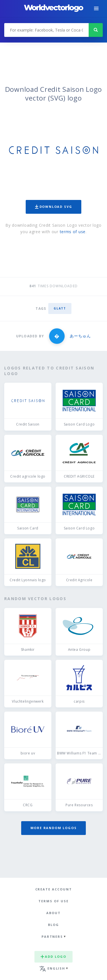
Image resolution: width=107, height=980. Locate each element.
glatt (60, 308)
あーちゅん (80, 336)
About (53, 913)
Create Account (54, 889)
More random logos (54, 828)
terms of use (73, 232)
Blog (53, 925)
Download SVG (54, 207)
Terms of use (53, 901)
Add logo (53, 956)
